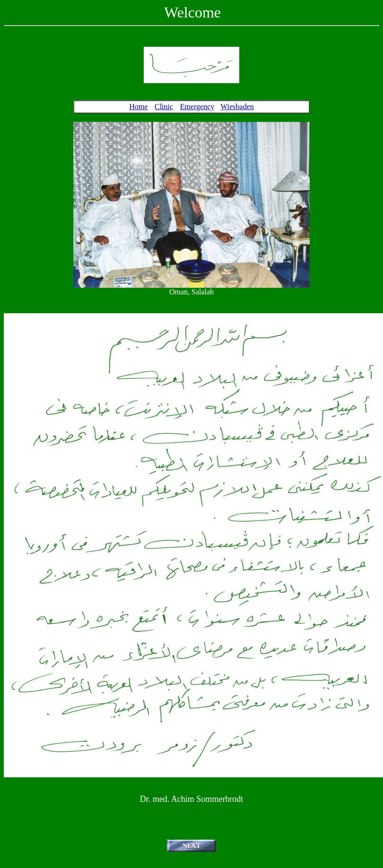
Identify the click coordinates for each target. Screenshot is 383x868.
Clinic (164, 107)
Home (138, 107)
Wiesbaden (237, 107)
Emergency (197, 107)
